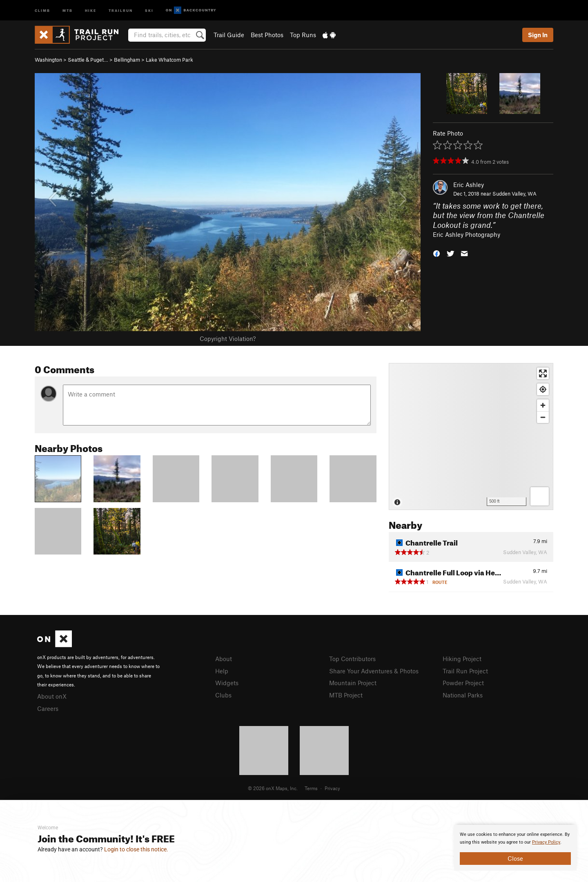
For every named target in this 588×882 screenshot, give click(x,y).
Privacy (332, 788)
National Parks (463, 695)
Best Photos (267, 35)
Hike (91, 10)
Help (222, 671)
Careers (48, 708)
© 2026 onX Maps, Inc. (273, 788)
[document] (515, 848)
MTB (68, 10)
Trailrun (121, 10)
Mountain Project (353, 683)
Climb (42, 10)
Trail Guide (229, 35)
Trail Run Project (465, 671)
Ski (149, 10)
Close (515, 858)
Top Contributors (352, 659)
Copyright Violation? (228, 339)
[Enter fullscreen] (543, 373)
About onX (52, 696)
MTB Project (346, 695)
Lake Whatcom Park (169, 60)
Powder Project (463, 683)
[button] (437, 253)
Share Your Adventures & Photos (374, 671)
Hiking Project (462, 659)
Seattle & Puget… (88, 60)
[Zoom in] (543, 405)
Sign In (538, 35)
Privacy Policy (546, 842)
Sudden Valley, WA (514, 194)
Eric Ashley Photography (467, 234)
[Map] (471, 437)
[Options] (540, 496)
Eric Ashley (469, 185)
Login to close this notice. (136, 849)
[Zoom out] (543, 417)
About (224, 659)
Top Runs (303, 35)
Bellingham (127, 60)
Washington (48, 60)
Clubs (223, 695)
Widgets (227, 683)
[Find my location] (543, 389)
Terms (311, 788)
